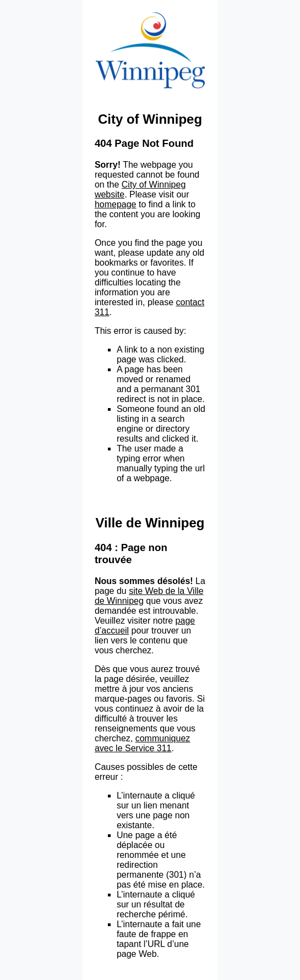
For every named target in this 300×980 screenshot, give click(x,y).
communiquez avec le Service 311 (142, 743)
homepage (116, 204)
